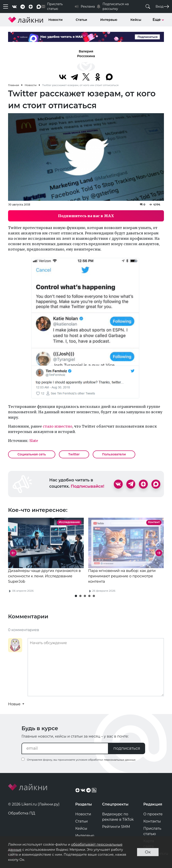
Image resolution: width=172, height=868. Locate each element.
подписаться (127, 748)
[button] (76, 596)
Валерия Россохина (86, 54)
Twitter (74, 454)
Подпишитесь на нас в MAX (86, 216)
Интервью (109, 20)
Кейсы (136, 20)
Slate (34, 441)
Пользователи (114, 454)
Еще (158, 20)
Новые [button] (15, 704)
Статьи (81, 20)
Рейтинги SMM (116, 827)
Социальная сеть (32, 454)
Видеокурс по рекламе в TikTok (118, 817)
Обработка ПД (22, 813)
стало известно (58, 426)
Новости (55, 20)
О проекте (153, 814)
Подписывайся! (88, 486)
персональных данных (120, 760)
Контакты (152, 821)
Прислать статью (152, 831)
